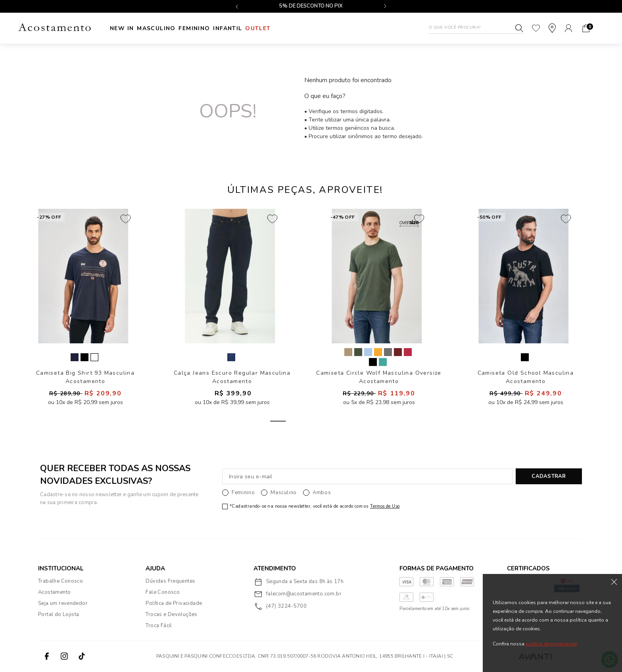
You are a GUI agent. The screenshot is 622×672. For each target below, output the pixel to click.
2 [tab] (305, 422)
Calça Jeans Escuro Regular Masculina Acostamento (232, 377)
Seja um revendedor (63, 604)
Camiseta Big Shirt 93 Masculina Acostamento (85, 377)
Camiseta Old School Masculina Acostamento (526, 377)
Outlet (301, 28)
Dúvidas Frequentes (170, 582)
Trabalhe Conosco (60, 582)
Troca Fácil (159, 626)
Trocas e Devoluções (171, 615)
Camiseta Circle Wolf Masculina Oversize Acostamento (379, 377)
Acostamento (54, 593)
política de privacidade (551, 644)
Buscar (519, 28)
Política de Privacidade (174, 604)
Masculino (167, 28)
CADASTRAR (549, 477)
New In (122, 28)
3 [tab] (332, 422)
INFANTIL (260, 28)
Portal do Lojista (59, 615)
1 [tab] (278, 422)
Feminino (216, 28)
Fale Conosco (163, 593)
